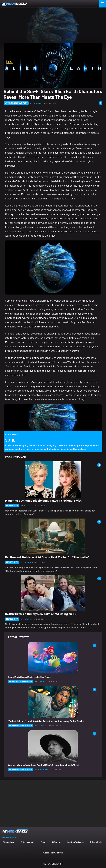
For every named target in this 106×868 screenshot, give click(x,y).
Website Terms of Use (53, 853)
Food (43, 842)
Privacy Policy (97, 842)
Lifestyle (56, 842)
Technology (9, 842)
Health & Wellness (75, 842)
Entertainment (27, 842)
